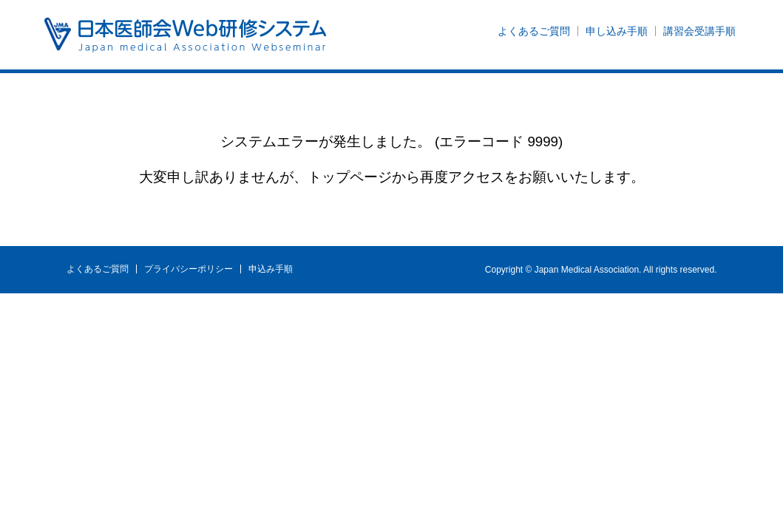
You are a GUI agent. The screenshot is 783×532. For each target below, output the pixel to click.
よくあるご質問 (534, 31)
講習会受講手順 (699, 31)
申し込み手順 (617, 31)
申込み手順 (271, 269)
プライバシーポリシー (189, 269)
